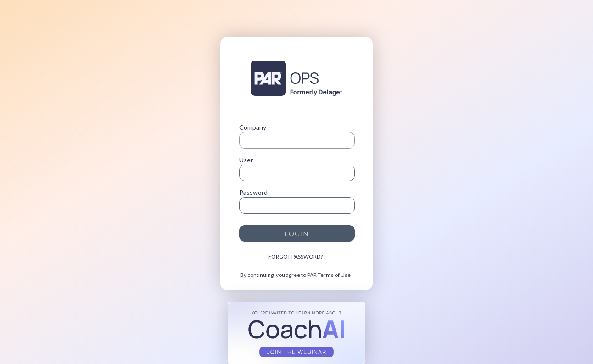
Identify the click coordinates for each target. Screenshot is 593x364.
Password (253, 192)
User (246, 160)
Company (253, 127)
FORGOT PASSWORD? (295, 256)
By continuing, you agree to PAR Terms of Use (295, 275)
